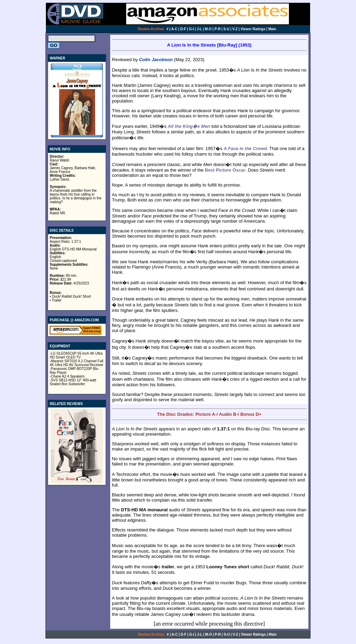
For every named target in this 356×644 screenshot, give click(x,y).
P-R (217, 29)
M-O (208, 29)
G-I (192, 29)
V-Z (235, 29)
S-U (226, 29)
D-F (183, 29)
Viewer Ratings (253, 29)
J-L (199, 29)
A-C (175, 29)
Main (272, 29)
